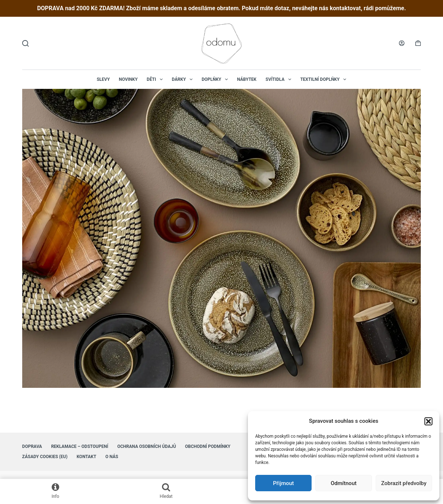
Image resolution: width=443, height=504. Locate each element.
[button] (428, 421)
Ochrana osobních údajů (147, 446)
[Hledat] (25, 43)
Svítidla (280, 79)
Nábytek (247, 79)
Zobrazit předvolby (404, 483)
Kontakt (86, 457)
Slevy (103, 79)
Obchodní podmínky (208, 446)
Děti (156, 79)
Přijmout (283, 483)
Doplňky (216, 79)
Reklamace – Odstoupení (80, 446)
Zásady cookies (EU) (45, 457)
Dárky (184, 79)
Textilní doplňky (325, 79)
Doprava (32, 446)
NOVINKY (128, 79)
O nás (112, 457)
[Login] (402, 43)
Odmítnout (344, 483)
